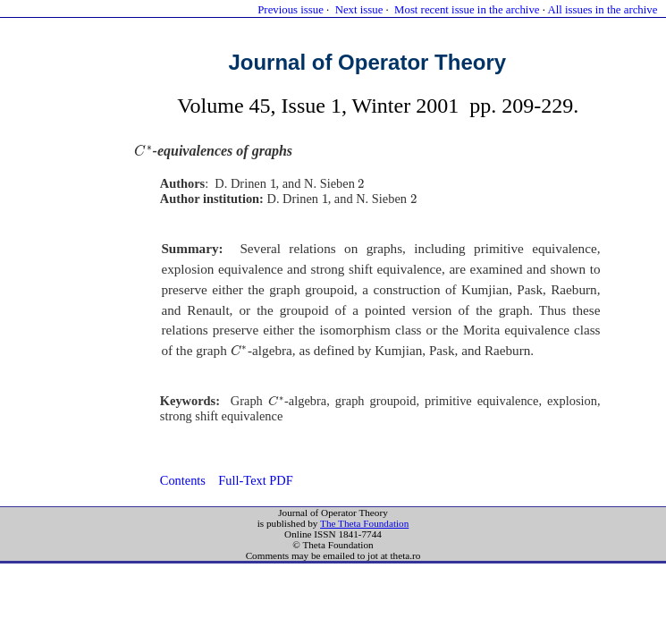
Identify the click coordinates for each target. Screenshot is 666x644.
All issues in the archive (602, 10)
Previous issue (291, 10)
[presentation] (143, 151)
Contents (183, 480)
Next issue (359, 10)
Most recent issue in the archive (467, 10)
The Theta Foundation (364, 523)
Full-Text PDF (255, 480)
